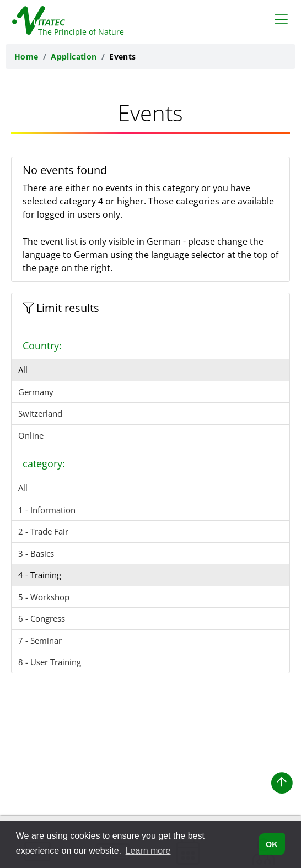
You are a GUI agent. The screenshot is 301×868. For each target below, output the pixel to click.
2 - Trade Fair (43, 531)
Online (31, 435)
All (23, 370)
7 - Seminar (40, 640)
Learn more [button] (148, 851)
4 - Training (40, 575)
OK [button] (272, 844)
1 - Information (47, 510)
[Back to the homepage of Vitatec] (62, 18)
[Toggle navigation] (281, 19)
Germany (36, 392)
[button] (282, 783)
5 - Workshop (44, 597)
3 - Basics (36, 553)
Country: (42, 346)
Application (74, 56)
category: (44, 463)
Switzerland (40, 413)
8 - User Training (50, 662)
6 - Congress (42, 618)
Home (26, 56)
